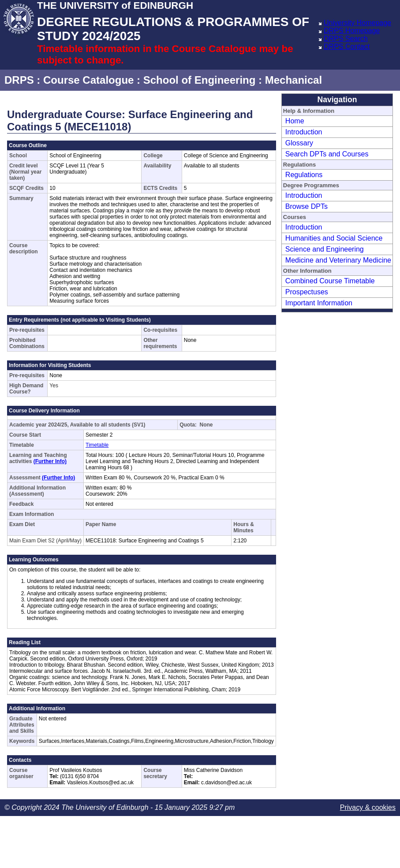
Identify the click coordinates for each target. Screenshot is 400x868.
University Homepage (357, 23)
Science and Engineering (325, 249)
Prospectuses (307, 292)
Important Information (319, 303)
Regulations (304, 175)
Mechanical (293, 80)
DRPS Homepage (352, 31)
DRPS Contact (347, 46)
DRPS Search (346, 39)
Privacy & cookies (368, 807)
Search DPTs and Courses (327, 154)
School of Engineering (200, 80)
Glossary (299, 143)
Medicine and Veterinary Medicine (338, 260)
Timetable (97, 445)
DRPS (19, 80)
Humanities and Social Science (334, 238)
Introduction (304, 132)
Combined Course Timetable (330, 281)
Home (295, 121)
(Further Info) (50, 461)
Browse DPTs (307, 206)
